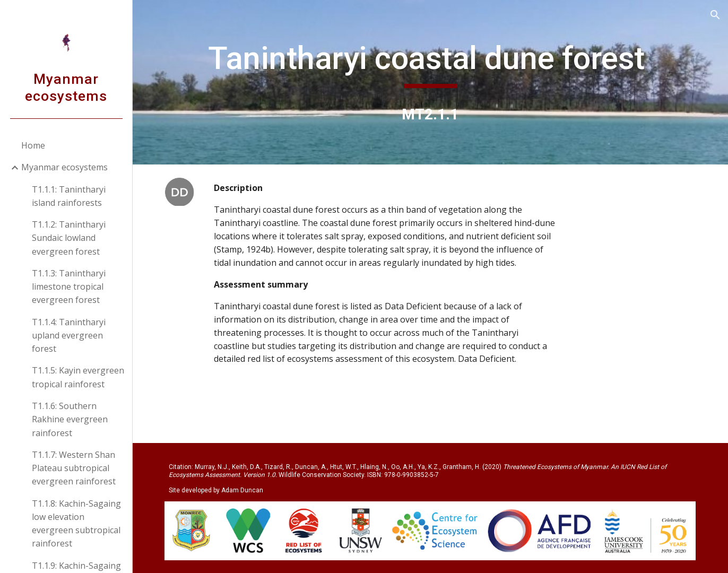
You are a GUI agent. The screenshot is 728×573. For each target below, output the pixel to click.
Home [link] (33, 145)
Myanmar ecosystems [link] (64, 167)
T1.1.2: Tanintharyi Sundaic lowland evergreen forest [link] (69, 238)
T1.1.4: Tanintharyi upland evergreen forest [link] (69, 336)
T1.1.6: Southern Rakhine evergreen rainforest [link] (70, 419)
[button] (715, 15)
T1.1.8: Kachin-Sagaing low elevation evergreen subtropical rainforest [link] (76, 524)
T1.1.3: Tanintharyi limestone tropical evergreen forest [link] (69, 287)
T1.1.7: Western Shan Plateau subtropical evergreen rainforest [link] (74, 468)
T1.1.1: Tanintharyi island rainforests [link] (69, 196)
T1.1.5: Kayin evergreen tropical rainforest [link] (78, 377)
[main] (430, 63)
